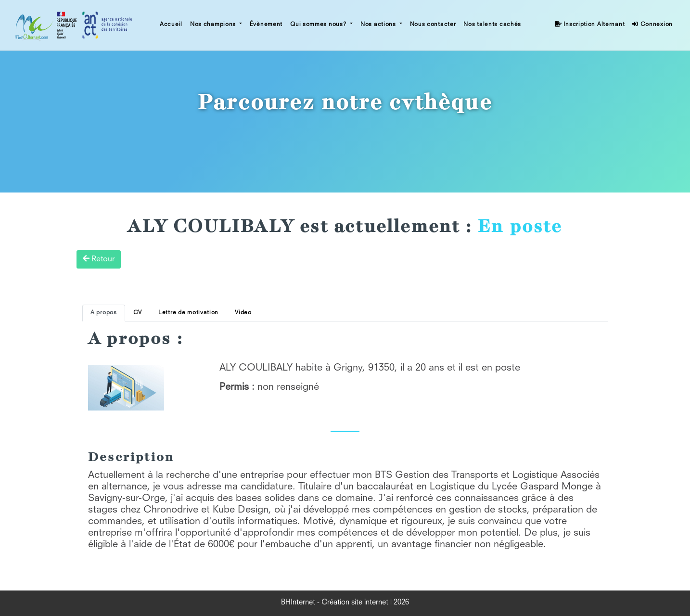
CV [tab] (138, 313)
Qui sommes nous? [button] (319, 25)
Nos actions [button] (379, 25)
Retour (99, 259)
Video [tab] (243, 313)
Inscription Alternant (590, 24)
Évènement (266, 25)
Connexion (652, 24)
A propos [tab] (104, 313)
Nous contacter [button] (433, 25)
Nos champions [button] (214, 25)
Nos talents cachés (492, 25)
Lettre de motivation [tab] (188, 313)
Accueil (171, 25)
